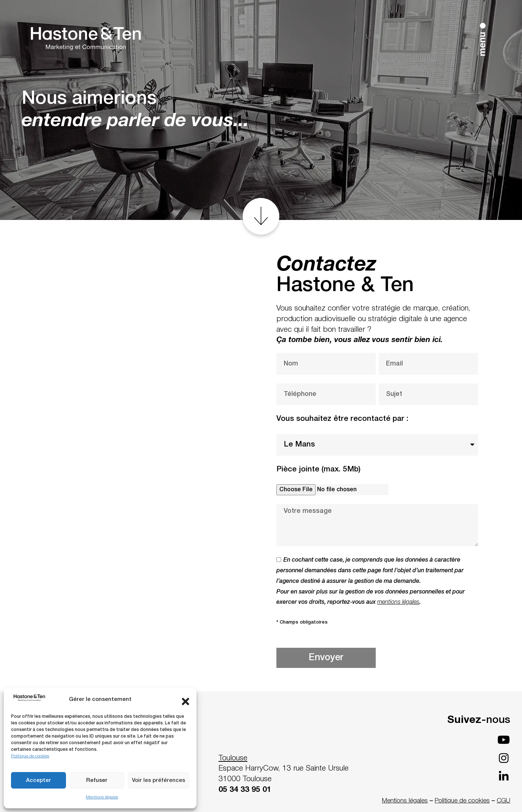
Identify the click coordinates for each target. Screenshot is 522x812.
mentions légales (398, 602)
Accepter (38, 780)
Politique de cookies (30, 756)
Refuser (97, 780)
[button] (185, 700)
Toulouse (233, 758)
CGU (503, 801)
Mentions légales (102, 797)
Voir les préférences (159, 780)
